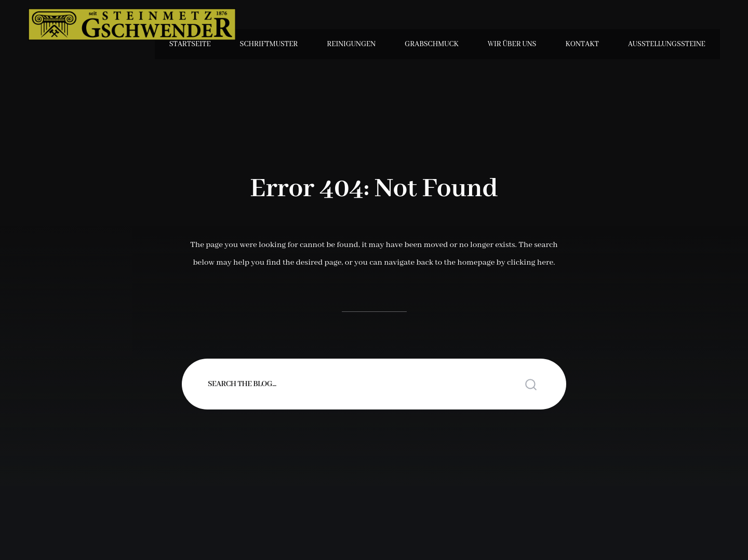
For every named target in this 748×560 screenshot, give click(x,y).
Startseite (190, 44)
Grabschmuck (432, 44)
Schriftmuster (269, 44)
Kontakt (582, 44)
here (545, 263)
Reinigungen (351, 44)
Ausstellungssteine (667, 44)
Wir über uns (512, 44)
